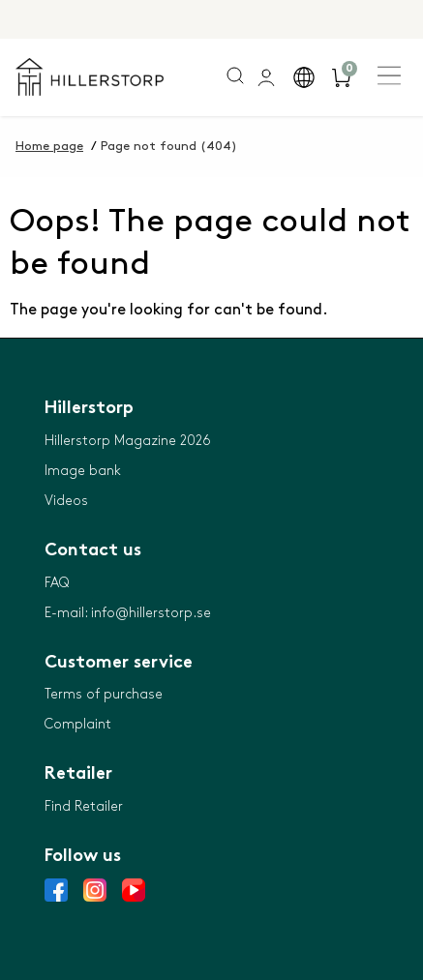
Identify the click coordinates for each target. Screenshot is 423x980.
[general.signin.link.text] (266, 77)
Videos (66, 501)
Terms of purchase (104, 694)
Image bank (83, 471)
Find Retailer (84, 806)
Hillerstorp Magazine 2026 (128, 441)
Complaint (78, 724)
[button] (303, 77)
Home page (49, 146)
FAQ (57, 583)
